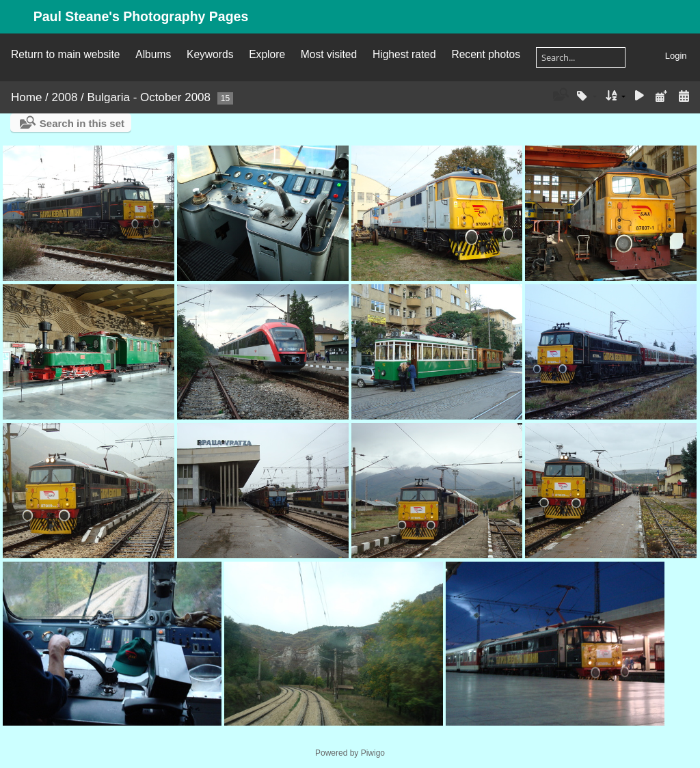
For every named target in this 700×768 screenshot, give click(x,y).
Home (26, 97)
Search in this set (82, 123)
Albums (153, 54)
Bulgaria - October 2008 (149, 97)
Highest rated (404, 54)
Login (676, 56)
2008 (65, 97)
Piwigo (373, 753)
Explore (267, 54)
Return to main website (65, 54)
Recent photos (486, 54)
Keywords (210, 54)
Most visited (329, 54)
